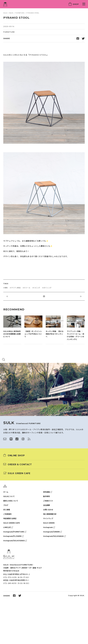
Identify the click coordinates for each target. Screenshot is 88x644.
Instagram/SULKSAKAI (55, 536)
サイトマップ (48, 519)
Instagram (49, 527)
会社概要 (47, 505)
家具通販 (48, 492)
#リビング (36, 288)
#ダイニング (47, 288)
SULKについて (9, 496)
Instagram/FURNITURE (15, 532)
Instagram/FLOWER (13, 536)
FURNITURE (9, 32)
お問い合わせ (48, 510)
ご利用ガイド (48, 501)
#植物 (5, 288)
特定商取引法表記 (10, 519)
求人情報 (7, 510)
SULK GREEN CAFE (12, 523)
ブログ (6, 505)
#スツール (27, 288)
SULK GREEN (49, 523)
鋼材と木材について (11, 501)
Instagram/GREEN (53, 532)
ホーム (6, 492)
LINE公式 (8, 527)
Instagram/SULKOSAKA (15, 541)
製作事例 (46, 496)
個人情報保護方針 (50, 514)
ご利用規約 (7, 514)
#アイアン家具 (15, 288)
